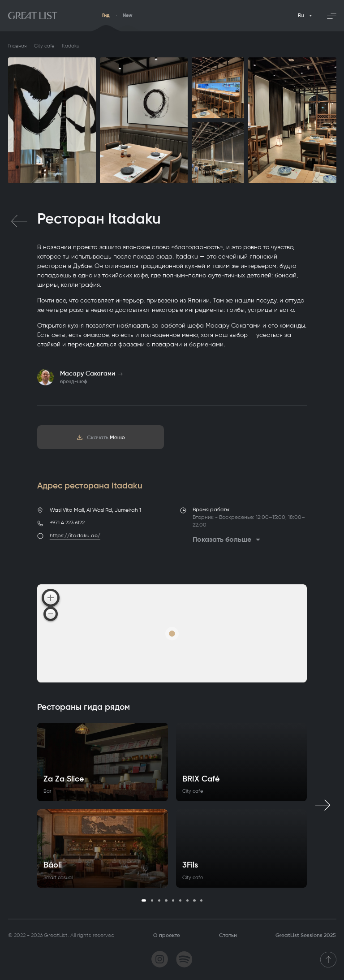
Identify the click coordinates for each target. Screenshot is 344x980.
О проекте (167, 935)
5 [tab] (173, 900)
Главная (17, 46)
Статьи (228, 935)
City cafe (44, 46)
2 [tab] (152, 900)
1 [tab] (144, 900)
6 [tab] (180, 900)
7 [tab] (187, 900)
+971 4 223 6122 (67, 522)
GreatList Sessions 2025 (306, 935)
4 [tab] (166, 900)
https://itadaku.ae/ (75, 535)
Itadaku (71, 46)
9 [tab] (201, 900)
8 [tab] (194, 900)
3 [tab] (159, 900)
